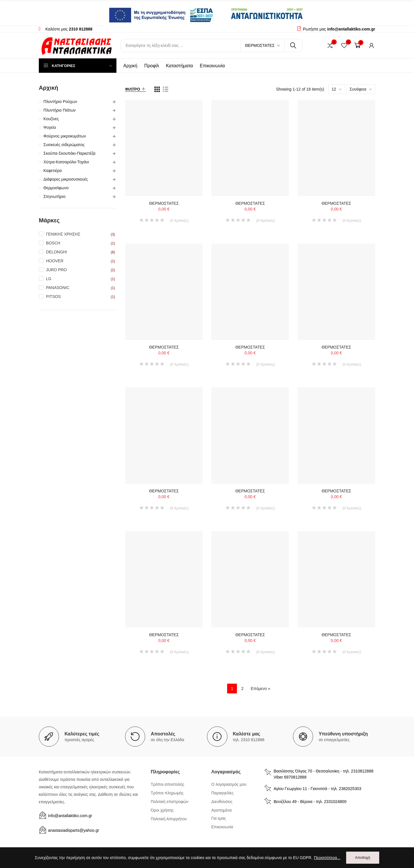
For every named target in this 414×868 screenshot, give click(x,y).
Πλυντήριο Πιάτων (60, 110)
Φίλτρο (133, 89)
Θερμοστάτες (260, 45)
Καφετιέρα (53, 171)
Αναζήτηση (293, 45)
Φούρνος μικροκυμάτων (65, 136)
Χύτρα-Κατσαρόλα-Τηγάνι (66, 162)
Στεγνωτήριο (54, 196)
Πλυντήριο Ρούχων (60, 102)
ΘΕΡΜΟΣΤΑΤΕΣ (164, 203)
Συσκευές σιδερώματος (64, 145)
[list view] (157, 89)
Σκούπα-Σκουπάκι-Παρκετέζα (69, 153)
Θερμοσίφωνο (56, 188)
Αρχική (48, 88)
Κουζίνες (51, 119)
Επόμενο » (260, 689)
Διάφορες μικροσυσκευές (66, 179)
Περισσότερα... (327, 858)
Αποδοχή (363, 858)
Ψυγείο (50, 127)
